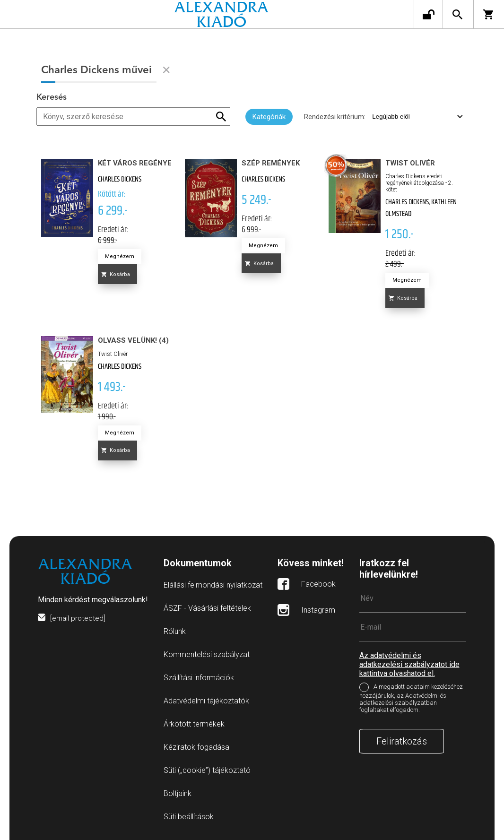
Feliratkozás (402, 741)
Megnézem (120, 256)
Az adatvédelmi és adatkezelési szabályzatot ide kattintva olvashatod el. (409, 664)
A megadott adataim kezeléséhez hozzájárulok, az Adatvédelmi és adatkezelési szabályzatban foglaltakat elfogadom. (411, 698)
